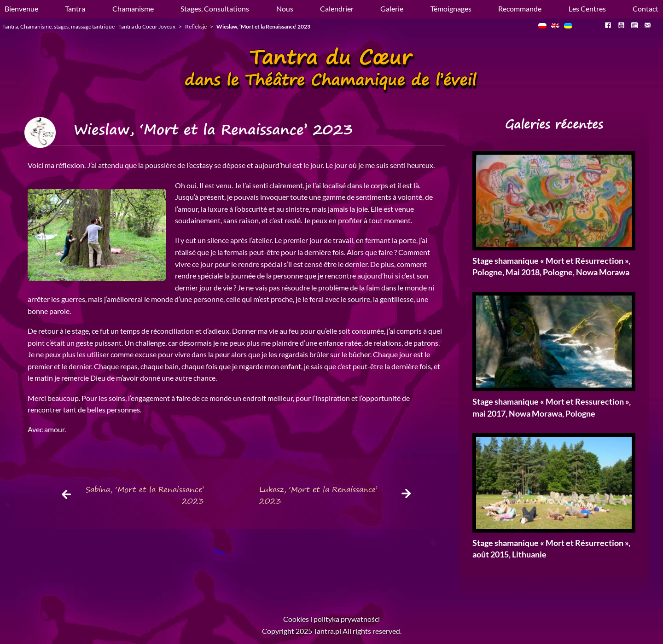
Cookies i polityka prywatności (331, 619)
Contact (646, 9)
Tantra (75, 9)
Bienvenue (21, 9)
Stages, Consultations (215, 9)
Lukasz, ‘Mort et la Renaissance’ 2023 (318, 495)
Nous (285, 9)
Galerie (392, 9)
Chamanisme (133, 9)
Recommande (520, 9)
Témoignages (451, 9)
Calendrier (337, 9)
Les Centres (587, 9)
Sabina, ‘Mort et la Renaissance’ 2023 (145, 495)
